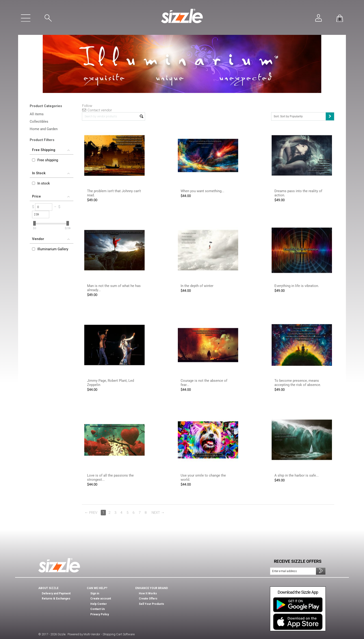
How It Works (148, 593)
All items (37, 114)
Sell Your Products (151, 604)
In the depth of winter (197, 286)
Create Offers (148, 599)
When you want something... (202, 191)
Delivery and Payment (56, 593)
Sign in (95, 593)
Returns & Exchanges (56, 599)
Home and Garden (44, 129)
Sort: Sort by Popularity (304, 116)
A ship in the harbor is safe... (297, 475)
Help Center (99, 604)
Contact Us (98, 609)
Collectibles (39, 122)
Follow (87, 106)
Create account (101, 599)
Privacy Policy (100, 614)
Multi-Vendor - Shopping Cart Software (109, 634)
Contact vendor (97, 110)
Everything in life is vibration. (297, 286)
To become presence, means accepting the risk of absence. (298, 383)
